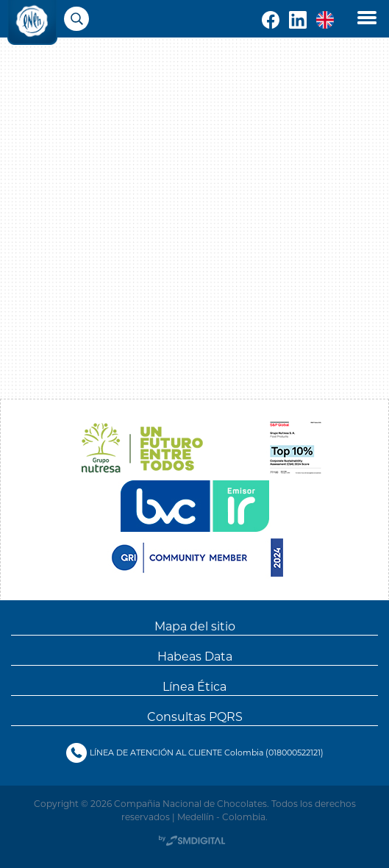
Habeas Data (195, 656)
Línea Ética (194, 686)
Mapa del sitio (195, 626)
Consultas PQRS (195, 716)
